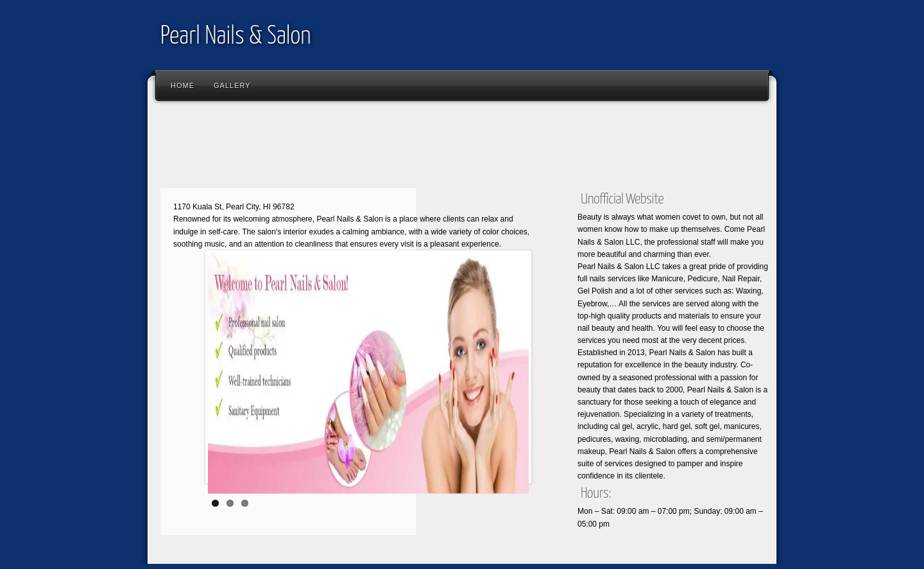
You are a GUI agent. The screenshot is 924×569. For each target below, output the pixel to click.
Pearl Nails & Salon (235, 37)
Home (183, 85)
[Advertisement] (388, 148)
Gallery (232, 85)
